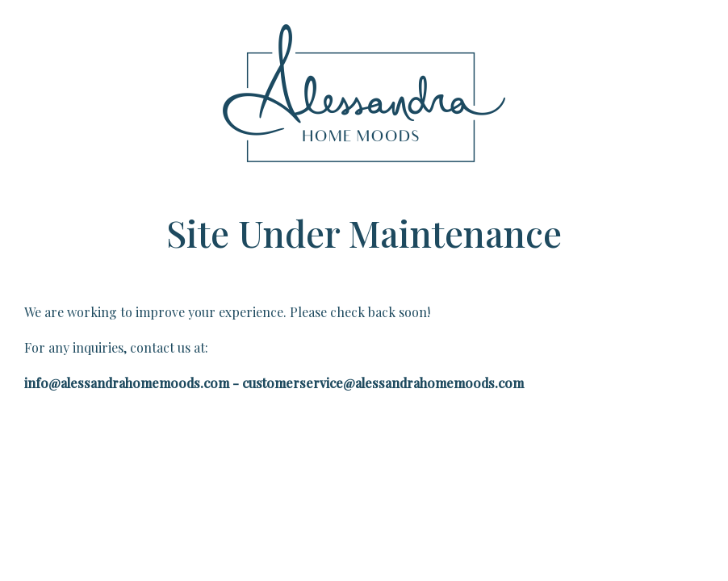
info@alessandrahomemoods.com (127, 383)
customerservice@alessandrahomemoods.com (383, 383)
